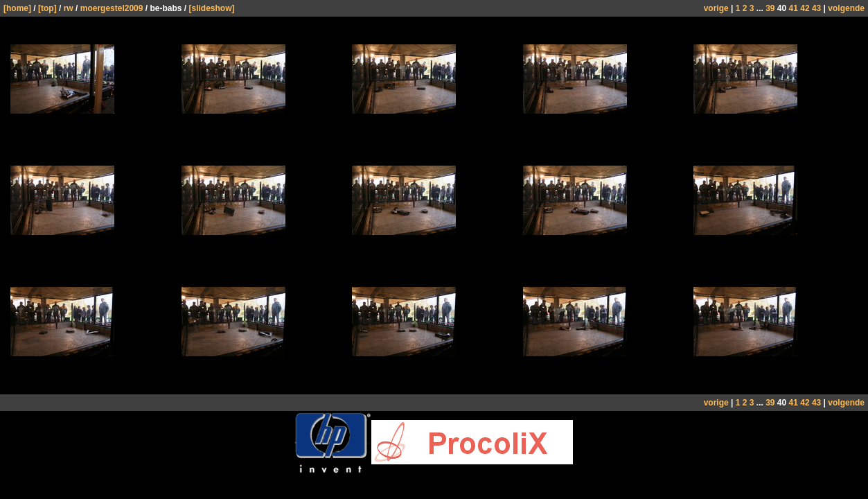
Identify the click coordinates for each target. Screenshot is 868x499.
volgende (846, 8)
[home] (17, 8)
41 (794, 8)
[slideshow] (211, 8)
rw (69, 8)
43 (816, 8)
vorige (716, 8)
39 (770, 8)
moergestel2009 (112, 8)
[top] (47, 8)
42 (805, 8)
